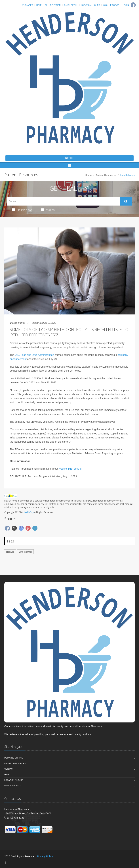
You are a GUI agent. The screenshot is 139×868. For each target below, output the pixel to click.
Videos (48, 210)
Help (39, 5)
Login (126, 5)
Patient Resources (106, 175)
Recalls (10, 552)
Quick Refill (71, 5)
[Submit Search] (126, 201)
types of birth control (70, 469)
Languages (27, 5)
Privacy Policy (13, 786)
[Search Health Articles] (63, 201)
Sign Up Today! (111, 5)
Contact (9, 769)
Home (88, 175)
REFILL (69, 158)
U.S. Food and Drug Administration (34, 355)
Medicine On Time (14, 758)
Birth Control (25, 552)
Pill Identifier (53, 5)
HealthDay (28, 512)
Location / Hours (90, 5)
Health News (22, 210)
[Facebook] (133, 5)
